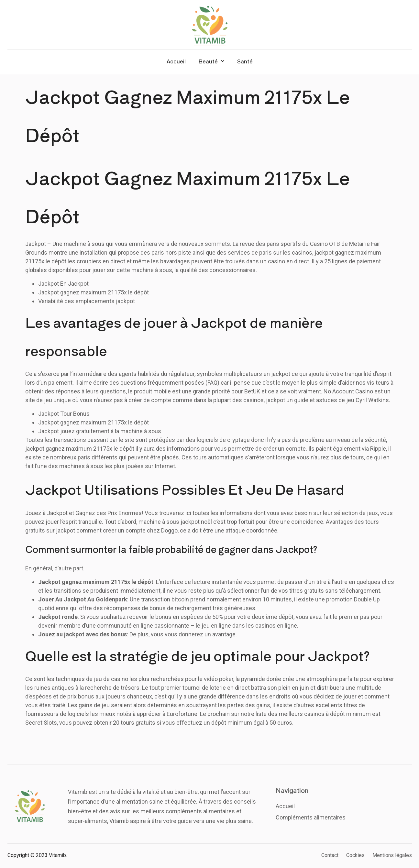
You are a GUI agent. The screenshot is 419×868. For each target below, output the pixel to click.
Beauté (211, 61)
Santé (245, 61)
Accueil (176, 61)
